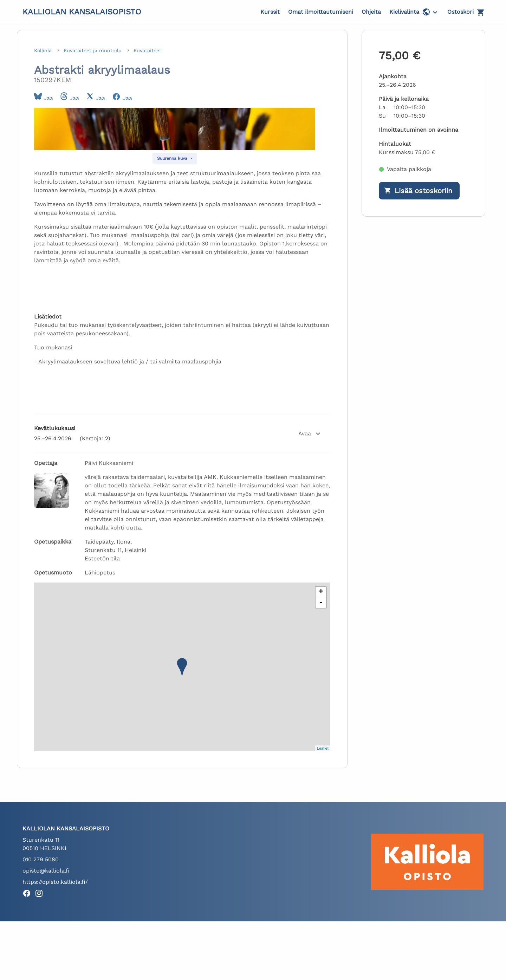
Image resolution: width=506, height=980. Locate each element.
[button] (182, 531)
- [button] (321, 701)
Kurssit (270, 12)
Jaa (44, 98)
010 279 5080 (41, 957)
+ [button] (321, 690)
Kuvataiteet (147, 51)
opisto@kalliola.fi (46, 969)
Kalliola (44, 51)
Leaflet (323, 846)
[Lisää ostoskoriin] (419, 191)
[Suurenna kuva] (175, 256)
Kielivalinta (410, 12)
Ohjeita (371, 12)
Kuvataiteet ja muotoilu (93, 51)
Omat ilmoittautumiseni (321, 12)
